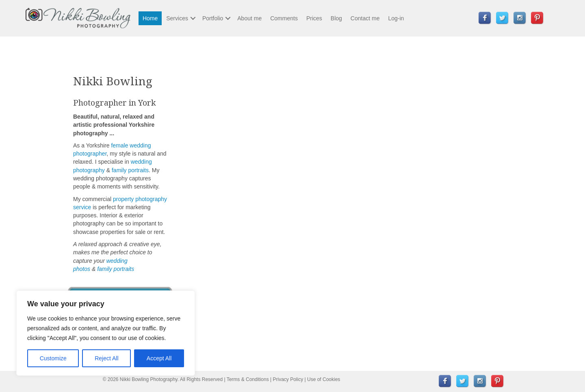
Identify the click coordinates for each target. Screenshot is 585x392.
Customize (53, 358)
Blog (336, 18)
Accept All (159, 358)
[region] (106, 333)
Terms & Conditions (248, 379)
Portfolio (213, 18)
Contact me (365, 18)
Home (150, 18)
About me (249, 18)
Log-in (396, 18)
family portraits (130, 170)
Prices (314, 18)
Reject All (106, 358)
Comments (284, 18)
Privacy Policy (288, 379)
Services (177, 18)
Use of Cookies (324, 379)
